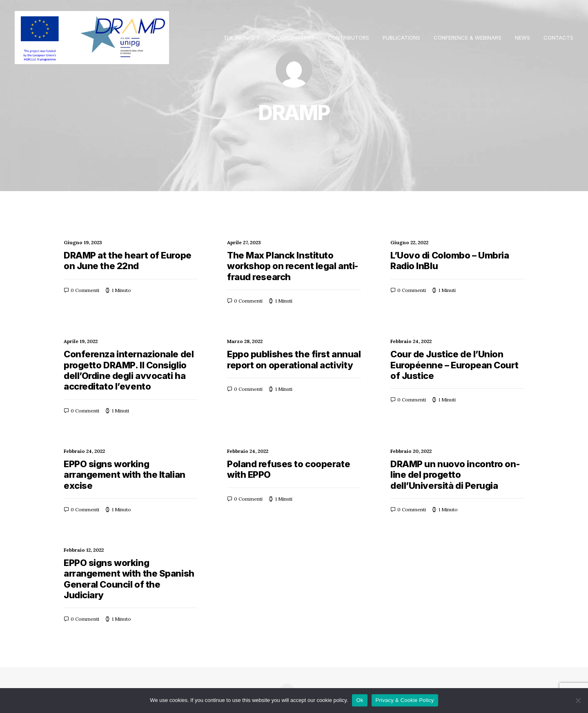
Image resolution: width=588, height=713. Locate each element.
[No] (578, 700)
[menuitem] (244, 38)
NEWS (522, 38)
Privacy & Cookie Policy (405, 700)
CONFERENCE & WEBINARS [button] (468, 38)
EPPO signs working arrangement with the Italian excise (125, 475)
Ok (360, 700)
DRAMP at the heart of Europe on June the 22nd (128, 261)
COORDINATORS (294, 38)
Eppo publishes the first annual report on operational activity (294, 359)
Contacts (558, 38)
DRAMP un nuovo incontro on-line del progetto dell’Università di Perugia (455, 475)
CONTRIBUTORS (349, 38)
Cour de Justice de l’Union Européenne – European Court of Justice (454, 365)
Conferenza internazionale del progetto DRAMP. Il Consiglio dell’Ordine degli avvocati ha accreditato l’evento (129, 370)
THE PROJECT (241, 38)
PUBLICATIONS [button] (401, 38)
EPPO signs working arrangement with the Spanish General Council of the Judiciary (129, 579)
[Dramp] (92, 38)
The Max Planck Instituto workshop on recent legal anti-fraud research (293, 266)
